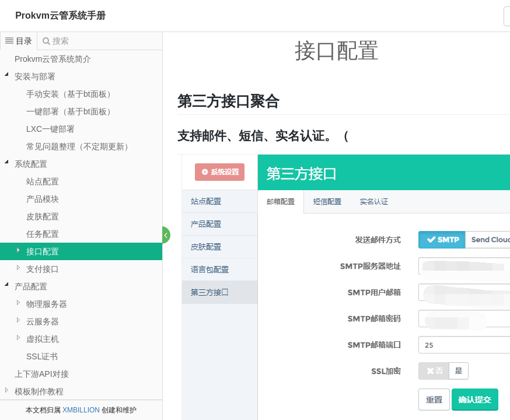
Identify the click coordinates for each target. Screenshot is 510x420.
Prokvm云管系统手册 (60, 15)
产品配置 (31, 286)
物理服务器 (47, 304)
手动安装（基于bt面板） (71, 94)
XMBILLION (81, 410)
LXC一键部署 (50, 129)
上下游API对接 (42, 374)
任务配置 (43, 234)
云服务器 (43, 321)
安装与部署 (35, 76)
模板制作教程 (39, 391)
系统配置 (31, 164)
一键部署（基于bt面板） (71, 111)
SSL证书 (42, 356)
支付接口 (43, 269)
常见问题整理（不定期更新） (79, 146)
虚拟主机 (43, 339)
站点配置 (43, 181)
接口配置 (43, 251)
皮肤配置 (43, 216)
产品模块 (43, 199)
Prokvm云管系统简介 (53, 59)
